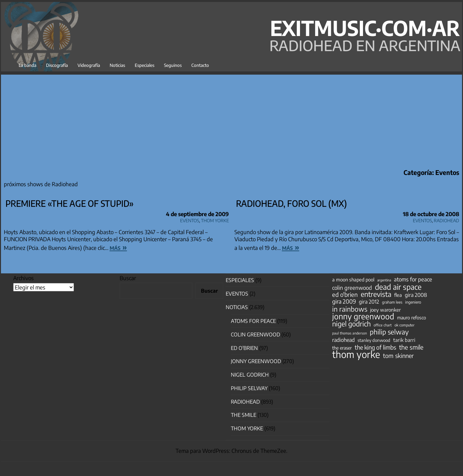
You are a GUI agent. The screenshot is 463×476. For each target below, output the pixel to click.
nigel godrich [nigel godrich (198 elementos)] (351, 324)
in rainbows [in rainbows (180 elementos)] (350, 309)
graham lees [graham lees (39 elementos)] (392, 302)
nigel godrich (250, 375)
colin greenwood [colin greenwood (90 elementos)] (352, 288)
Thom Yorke (215, 220)
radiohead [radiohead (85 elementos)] (343, 340)
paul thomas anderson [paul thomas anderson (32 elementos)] (350, 333)
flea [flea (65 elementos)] (398, 295)
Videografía (89, 65)
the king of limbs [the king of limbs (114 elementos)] (375, 347)
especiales (240, 280)
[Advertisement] (232, 120)
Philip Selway (249, 388)
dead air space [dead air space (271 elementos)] (398, 287)
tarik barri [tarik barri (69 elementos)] (404, 340)
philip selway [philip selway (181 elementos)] (389, 332)
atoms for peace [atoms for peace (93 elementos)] (413, 279)
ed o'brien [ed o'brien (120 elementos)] (345, 295)
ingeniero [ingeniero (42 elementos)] (413, 302)
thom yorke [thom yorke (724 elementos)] (356, 354)
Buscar (128, 278)
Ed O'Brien (244, 348)
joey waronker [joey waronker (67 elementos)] (385, 310)
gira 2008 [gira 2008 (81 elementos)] (416, 295)
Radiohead (446, 220)
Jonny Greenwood (256, 361)
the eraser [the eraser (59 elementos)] (342, 348)
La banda (27, 65)
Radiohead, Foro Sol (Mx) (291, 203)
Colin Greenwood (255, 334)
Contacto (200, 65)
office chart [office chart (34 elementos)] (383, 325)
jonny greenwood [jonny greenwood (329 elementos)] (363, 316)
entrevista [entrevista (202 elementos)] (376, 294)
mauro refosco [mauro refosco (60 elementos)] (412, 317)
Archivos (23, 278)
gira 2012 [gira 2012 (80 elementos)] (369, 302)
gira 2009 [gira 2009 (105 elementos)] (344, 301)
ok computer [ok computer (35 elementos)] (404, 325)
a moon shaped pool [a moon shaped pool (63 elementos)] (353, 279)
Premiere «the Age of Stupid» (70, 203)
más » (118, 247)
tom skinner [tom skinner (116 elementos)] (398, 356)
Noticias (117, 65)
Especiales (145, 65)
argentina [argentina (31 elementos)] (384, 280)
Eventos (190, 220)
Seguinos (173, 65)
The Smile (244, 415)
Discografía (57, 65)
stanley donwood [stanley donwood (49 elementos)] (374, 340)
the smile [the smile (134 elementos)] (411, 347)
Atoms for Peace (253, 321)
